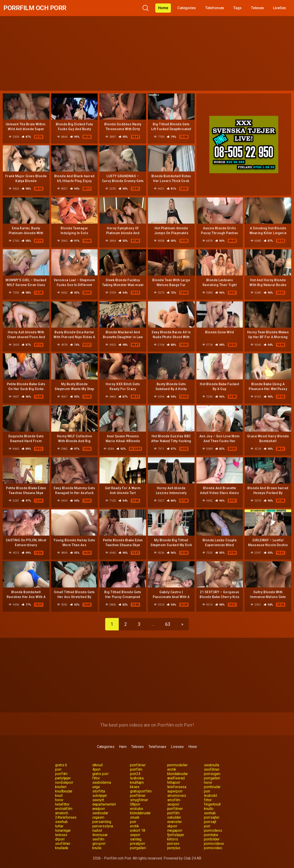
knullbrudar (64, 791)
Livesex (177, 747)
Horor (193, 747)
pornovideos (214, 844)
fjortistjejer (176, 835)
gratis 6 (61, 765)
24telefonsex (66, 817)
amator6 (62, 813)
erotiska (136, 809)
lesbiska (137, 778)
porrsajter (212, 817)
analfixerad (176, 778)
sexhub (210, 813)
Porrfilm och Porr (35, 8)
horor (208, 782)
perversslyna (103, 826)
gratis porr (100, 774)
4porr (97, 769)
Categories (187, 8)
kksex (135, 787)
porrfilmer (138, 765)
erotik (172, 769)
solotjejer (100, 796)
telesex (61, 835)
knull (59, 796)
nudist (97, 830)
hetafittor (62, 804)
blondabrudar (178, 774)
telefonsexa (177, 787)
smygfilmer (139, 800)
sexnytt (98, 800)
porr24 (135, 774)
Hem (123, 747)
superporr (175, 791)
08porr (135, 804)
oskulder (174, 817)
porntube (211, 835)
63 (168, 624)
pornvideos (213, 830)
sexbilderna (102, 782)
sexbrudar (100, 813)
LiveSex (280, 8)
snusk (135, 817)
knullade (62, 848)
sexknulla (211, 765)
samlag (136, 839)
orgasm (98, 817)
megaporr (175, 830)
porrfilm (136, 769)
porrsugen (212, 774)
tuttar (59, 826)
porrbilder (212, 839)
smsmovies (177, 796)
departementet (104, 804)
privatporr (138, 844)
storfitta (99, 791)
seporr (135, 835)
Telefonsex (215, 8)
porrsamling (102, 822)
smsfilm (174, 800)
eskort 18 (138, 830)
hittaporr (174, 782)
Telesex (257, 8)
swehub (61, 822)
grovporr (99, 844)
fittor (96, 778)
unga (96, 787)
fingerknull (212, 804)
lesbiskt (210, 796)
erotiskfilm (64, 809)
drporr (60, 839)
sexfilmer (212, 769)
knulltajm (137, 782)
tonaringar (63, 830)
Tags (237, 8)
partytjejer (63, 778)
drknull (98, 765)
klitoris (173, 839)
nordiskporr (64, 782)
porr (58, 769)
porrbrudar (212, 787)
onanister (175, 822)
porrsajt (210, 822)
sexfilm (98, 839)
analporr (99, 809)
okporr (172, 826)
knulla (97, 848)
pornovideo (213, 848)
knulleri (61, 787)
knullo (209, 809)
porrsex (173, 844)
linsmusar (100, 835)
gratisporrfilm (141, 791)
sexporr (173, 804)
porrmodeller (177, 765)
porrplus (174, 848)
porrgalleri (212, 778)
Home (163, 8)
